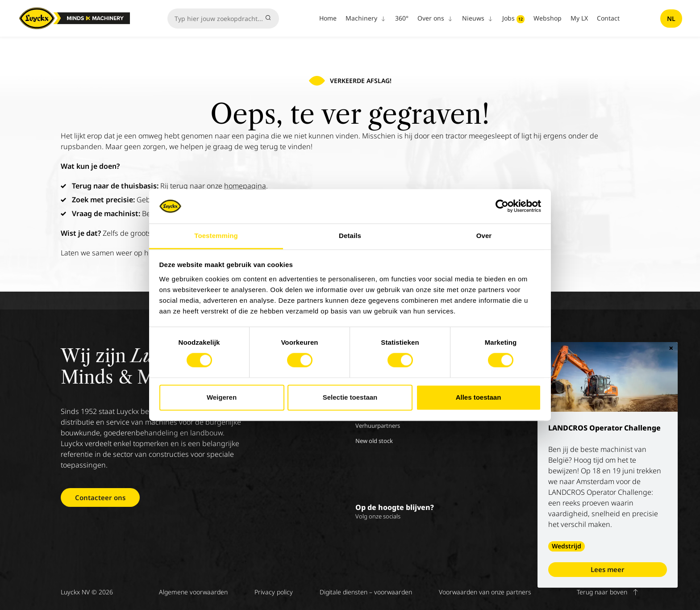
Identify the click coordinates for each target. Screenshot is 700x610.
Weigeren (222, 397)
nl (671, 19)
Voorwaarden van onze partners (485, 592)
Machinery (366, 18)
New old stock (374, 441)
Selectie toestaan (350, 397)
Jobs (513, 19)
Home (328, 18)
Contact (608, 18)
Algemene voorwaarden (193, 592)
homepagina (245, 186)
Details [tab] (350, 236)
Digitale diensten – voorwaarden (366, 592)
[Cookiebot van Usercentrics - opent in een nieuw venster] (502, 206)
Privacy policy (274, 592)
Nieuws (478, 18)
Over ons (435, 18)
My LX (579, 18)
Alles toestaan (479, 397)
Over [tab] (484, 236)
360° (402, 18)
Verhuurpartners (378, 426)
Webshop (548, 18)
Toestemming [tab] (216, 236)
